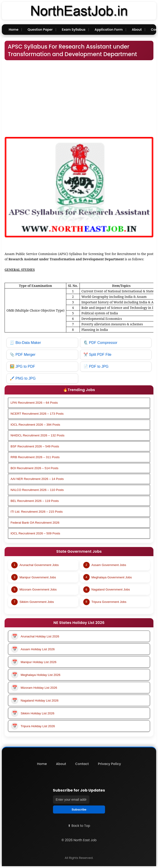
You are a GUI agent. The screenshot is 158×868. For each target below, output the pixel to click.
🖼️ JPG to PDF (22, 366)
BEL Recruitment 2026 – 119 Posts (35, 501)
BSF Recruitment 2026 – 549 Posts (35, 446)
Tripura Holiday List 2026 (33, 726)
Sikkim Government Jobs (37, 602)
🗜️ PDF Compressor (100, 343)
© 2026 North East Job (79, 840)
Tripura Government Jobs (109, 602)
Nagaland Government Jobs (111, 589)
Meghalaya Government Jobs (112, 577)
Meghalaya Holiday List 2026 (36, 675)
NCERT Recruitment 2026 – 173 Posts (37, 414)
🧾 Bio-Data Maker (25, 343)
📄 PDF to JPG (96, 366)
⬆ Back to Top (79, 826)
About (137, 30)
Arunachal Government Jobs (39, 565)
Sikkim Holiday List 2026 (33, 713)
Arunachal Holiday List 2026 (35, 636)
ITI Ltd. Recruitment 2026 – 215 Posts (37, 512)
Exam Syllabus (73, 30)
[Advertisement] (79, 96)
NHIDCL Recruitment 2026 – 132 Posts (37, 435)
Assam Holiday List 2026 (33, 649)
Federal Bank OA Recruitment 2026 (35, 523)
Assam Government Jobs (109, 565)
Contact (82, 764)
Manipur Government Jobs (38, 577)
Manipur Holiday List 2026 (34, 662)
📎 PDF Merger (23, 355)
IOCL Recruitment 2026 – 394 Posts (35, 425)
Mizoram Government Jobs (38, 589)
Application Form (109, 30)
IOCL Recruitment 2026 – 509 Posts (35, 533)
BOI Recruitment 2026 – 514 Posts (35, 468)
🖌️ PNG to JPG (23, 378)
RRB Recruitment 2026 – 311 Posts (35, 457)
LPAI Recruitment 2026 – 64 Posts (34, 403)
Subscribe (79, 809)
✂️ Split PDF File (97, 355)
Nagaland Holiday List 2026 (35, 700)
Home (14, 30)
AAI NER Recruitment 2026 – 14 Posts (37, 479)
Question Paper (40, 30)
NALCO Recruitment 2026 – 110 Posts (37, 490)
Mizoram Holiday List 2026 (34, 688)
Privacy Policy (109, 764)
